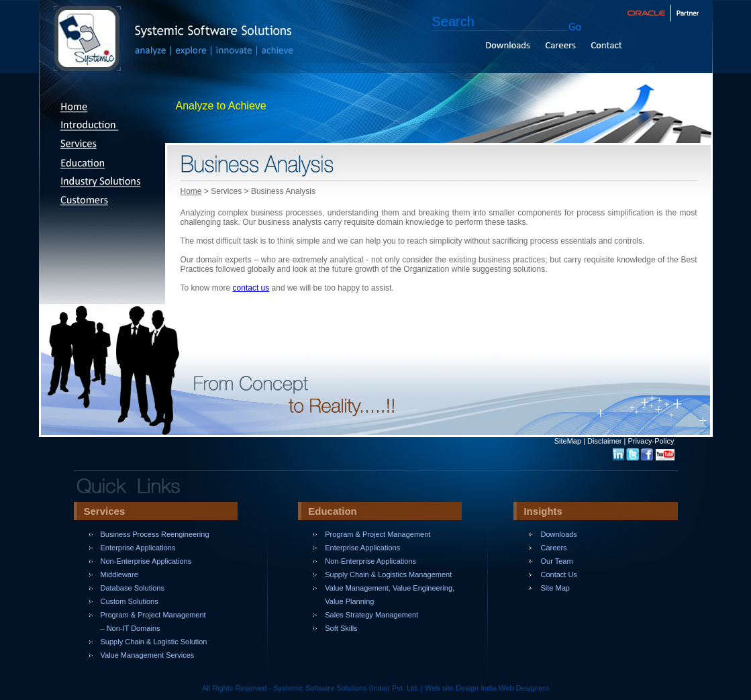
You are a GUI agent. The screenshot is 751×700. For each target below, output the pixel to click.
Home (191, 191)
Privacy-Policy (651, 441)
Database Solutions (133, 588)
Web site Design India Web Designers (487, 688)
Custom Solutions (130, 601)
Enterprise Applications (138, 548)
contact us (251, 288)
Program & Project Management (378, 534)
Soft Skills (341, 628)
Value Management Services (148, 655)
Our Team (556, 561)
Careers (553, 548)
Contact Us (558, 574)
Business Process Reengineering (155, 534)
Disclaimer (604, 441)
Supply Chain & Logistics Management (388, 574)
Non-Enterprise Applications (146, 561)
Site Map (555, 588)
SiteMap (568, 441)
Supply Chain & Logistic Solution (154, 642)
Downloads (558, 534)
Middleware (119, 574)
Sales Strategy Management (371, 615)
